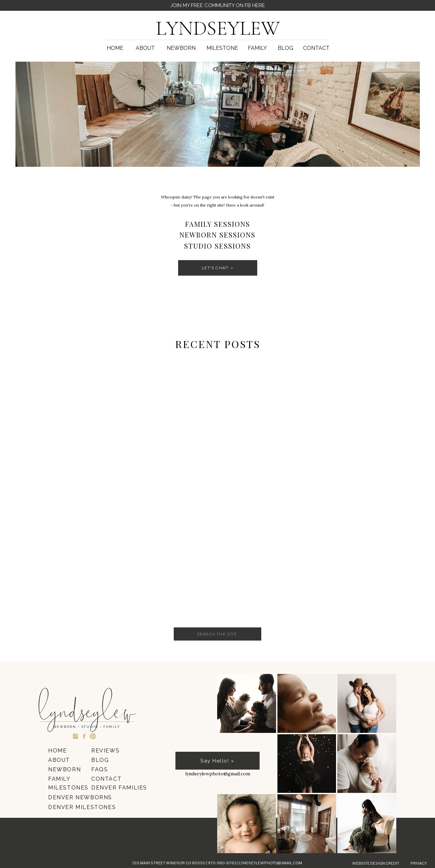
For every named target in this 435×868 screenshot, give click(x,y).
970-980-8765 (223, 863)
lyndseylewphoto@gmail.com (271, 863)
